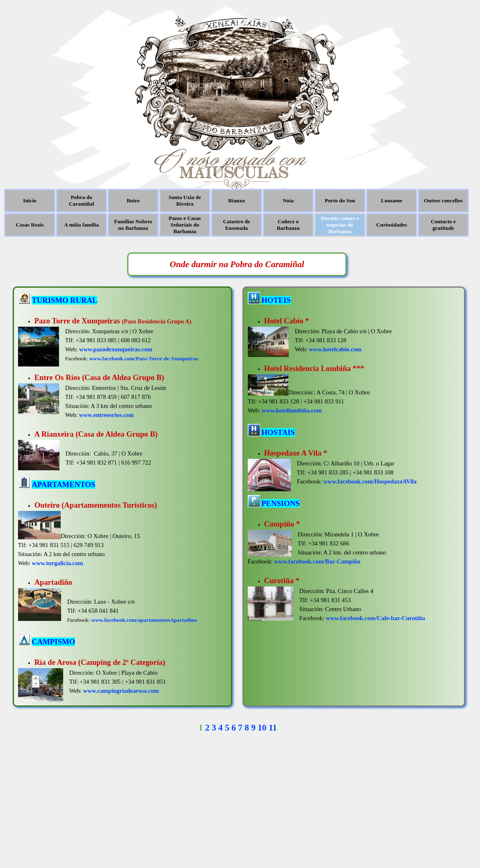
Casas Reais (30, 225)
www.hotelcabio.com (335, 349)
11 (273, 728)
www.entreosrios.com (106, 415)
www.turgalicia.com (58, 563)
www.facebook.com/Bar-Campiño (317, 561)
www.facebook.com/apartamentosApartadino (144, 620)
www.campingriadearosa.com (121, 691)
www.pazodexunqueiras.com (116, 349)
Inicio (30, 200)
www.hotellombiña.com (292, 410)
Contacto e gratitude (443, 225)
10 (262, 728)
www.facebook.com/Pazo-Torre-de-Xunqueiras (144, 358)
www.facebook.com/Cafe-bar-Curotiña (375, 618)
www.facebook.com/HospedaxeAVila (370, 481)
